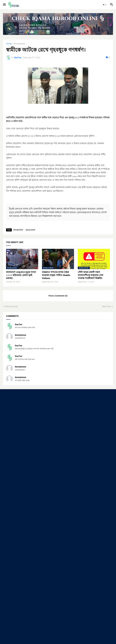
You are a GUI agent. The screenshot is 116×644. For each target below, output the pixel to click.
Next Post (107, 306)
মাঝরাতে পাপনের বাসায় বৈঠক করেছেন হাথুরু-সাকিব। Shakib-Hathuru (56, 275)
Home (9, 44)
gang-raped (30, 230)
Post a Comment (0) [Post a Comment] (58, 296)
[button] (4, 5)
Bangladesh (20, 44)
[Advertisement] (58, 416)
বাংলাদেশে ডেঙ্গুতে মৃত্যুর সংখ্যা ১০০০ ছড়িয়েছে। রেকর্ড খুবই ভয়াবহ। (21, 275)
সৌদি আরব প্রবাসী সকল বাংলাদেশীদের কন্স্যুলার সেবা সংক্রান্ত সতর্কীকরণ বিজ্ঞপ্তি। (90, 275)
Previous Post (11, 306)
